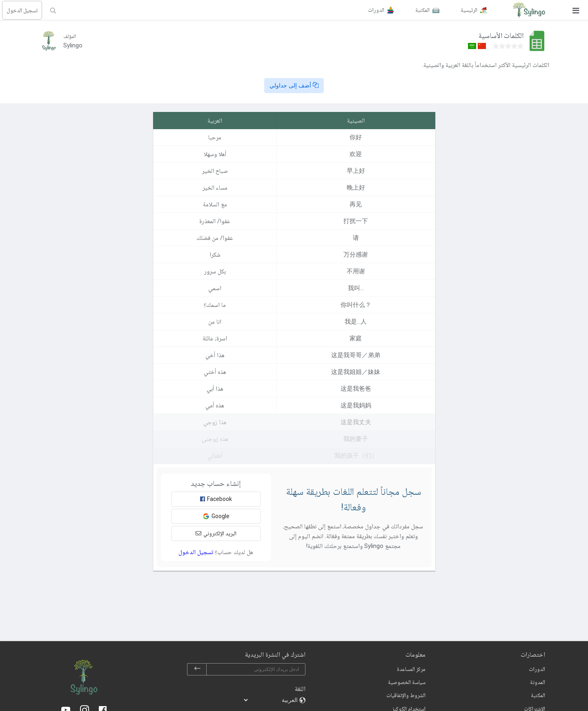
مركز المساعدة (411, 669)
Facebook (216, 499)
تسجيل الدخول (22, 10)
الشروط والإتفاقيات (406, 695)
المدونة (538, 682)
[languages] (271, 700)
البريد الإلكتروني (216, 533)
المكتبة (538, 695)
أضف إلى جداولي (294, 85)
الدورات (537, 669)
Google (216, 516)
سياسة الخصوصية (407, 682)
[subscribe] (197, 669)
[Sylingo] (529, 10)
